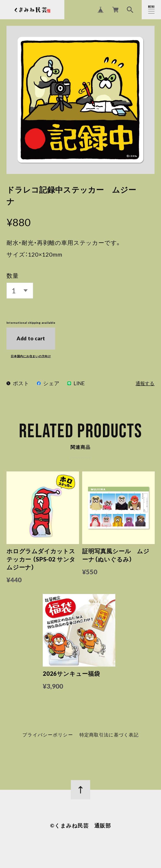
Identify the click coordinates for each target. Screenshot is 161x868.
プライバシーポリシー (48, 737)
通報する (145, 384)
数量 (13, 276)
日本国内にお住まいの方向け (31, 356)
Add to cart (31, 338)
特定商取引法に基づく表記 (109, 737)
